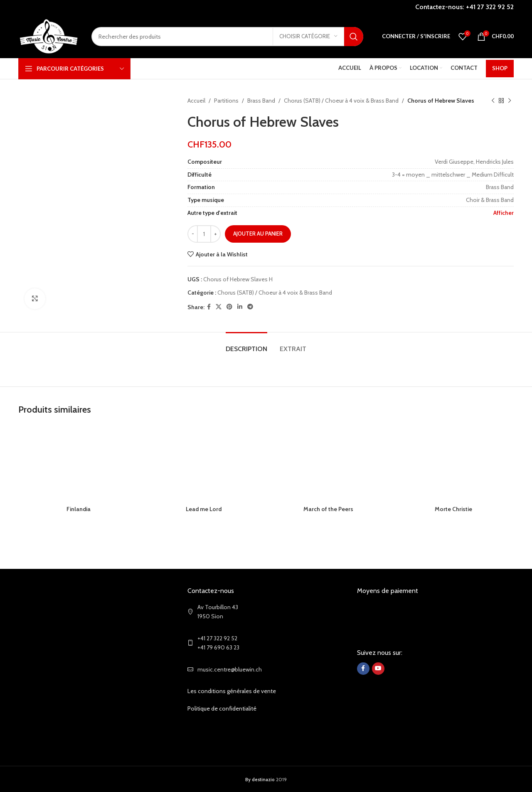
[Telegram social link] (250, 307)
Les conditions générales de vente (232, 691)
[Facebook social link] (209, 307)
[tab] (246, 345)
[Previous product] (493, 101)
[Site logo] (49, 36)
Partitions (226, 101)
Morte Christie (453, 509)
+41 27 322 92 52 (490, 7)
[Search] (227, 37)
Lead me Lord (204, 509)
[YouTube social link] (378, 669)
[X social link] (219, 307)
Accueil (196, 101)
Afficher (504, 213)
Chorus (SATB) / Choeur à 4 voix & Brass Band (341, 101)
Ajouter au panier (258, 234)
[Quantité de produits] (204, 234)
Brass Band (261, 101)
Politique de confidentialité (222, 708)
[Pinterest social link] (229, 307)
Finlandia (79, 509)
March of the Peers (328, 509)
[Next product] (510, 101)
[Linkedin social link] (240, 307)
